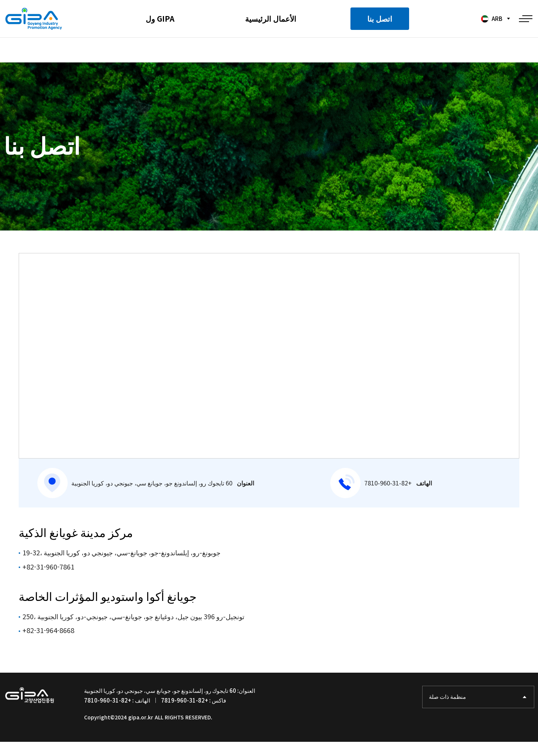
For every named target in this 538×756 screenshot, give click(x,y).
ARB (491, 19)
